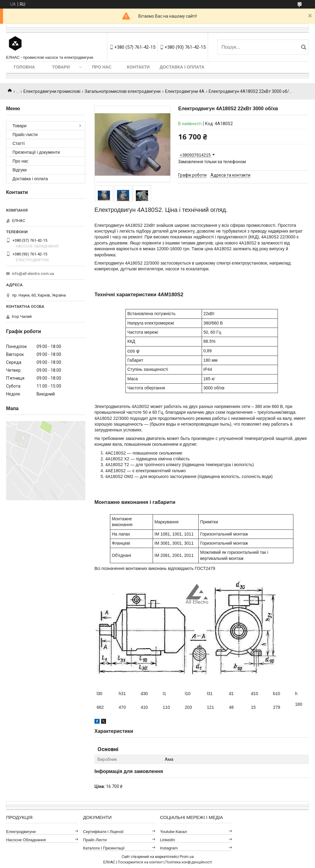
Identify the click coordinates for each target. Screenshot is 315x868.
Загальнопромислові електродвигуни (123, 91)
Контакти (138, 67)
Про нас (102, 67)
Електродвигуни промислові (52, 91)
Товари (61, 67)
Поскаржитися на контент (140, 862)
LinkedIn (167, 840)
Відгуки (20, 170)
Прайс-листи (25, 135)
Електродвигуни (21, 832)
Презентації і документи (36, 152)
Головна (24, 67)
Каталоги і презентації (104, 848)
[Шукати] (304, 47)
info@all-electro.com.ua (33, 274)
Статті (19, 143)
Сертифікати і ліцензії (103, 832)
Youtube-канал (173, 832)
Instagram (169, 848)
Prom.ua (187, 857)
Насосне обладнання (26, 840)
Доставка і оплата (182, 67)
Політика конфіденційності (189, 862)
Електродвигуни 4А (185, 91)
